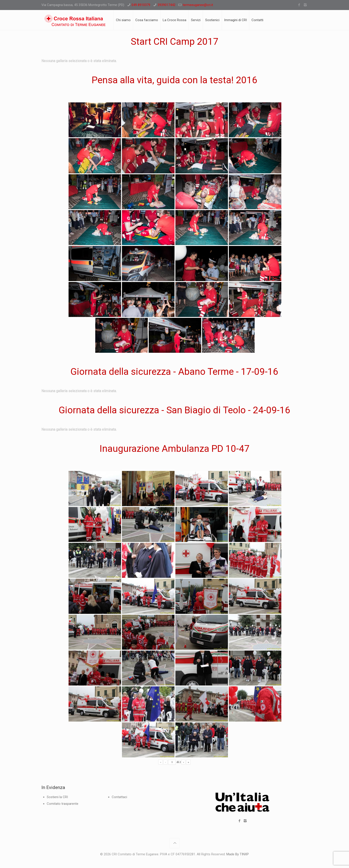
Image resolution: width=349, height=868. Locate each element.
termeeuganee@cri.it (198, 5)
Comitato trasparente (63, 804)
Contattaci (119, 797)
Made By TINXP (238, 854)
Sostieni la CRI (57, 797)
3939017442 (166, 5)
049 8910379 (141, 5)
